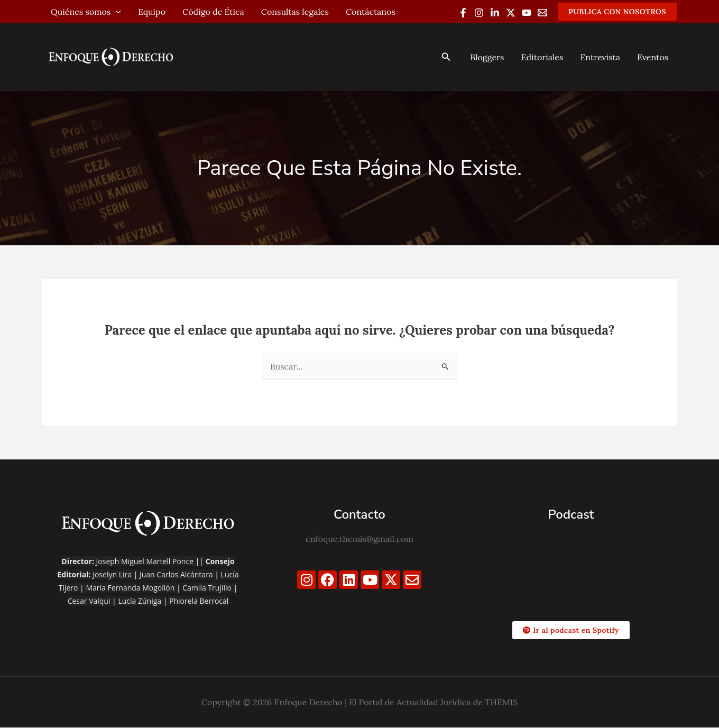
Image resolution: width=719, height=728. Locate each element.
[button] (617, 12)
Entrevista (600, 57)
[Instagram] (479, 13)
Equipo (152, 12)
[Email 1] (542, 13)
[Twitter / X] (511, 13)
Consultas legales (295, 12)
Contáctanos (371, 12)
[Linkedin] (495, 13)
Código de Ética (213, 12)
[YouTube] (527, 13)
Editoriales (542, 57)
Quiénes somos (86, 12)
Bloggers (487, 57)
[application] (116, 12)
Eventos (653, 57)
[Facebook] (463, 13)
